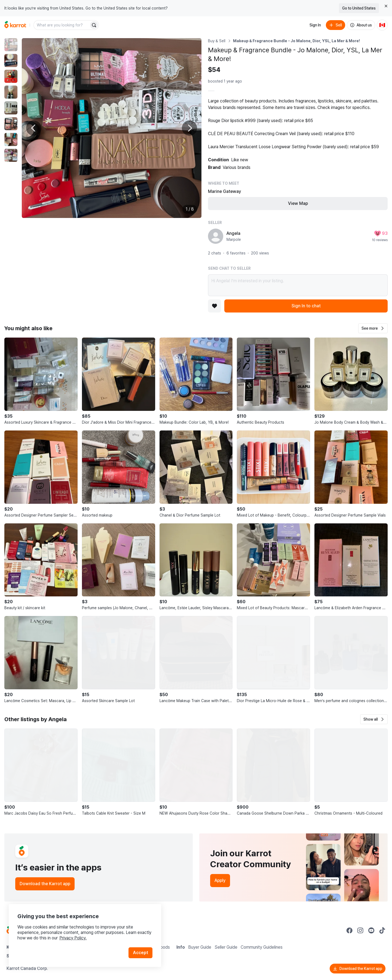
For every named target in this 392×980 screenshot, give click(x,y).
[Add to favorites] (215, 306)
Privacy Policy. (73, 938)
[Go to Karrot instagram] (360, 930)
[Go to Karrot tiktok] (382, 930)
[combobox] (62, 25)
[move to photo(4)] (11, 92)
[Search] (94, 25)
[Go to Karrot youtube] (371, 930)
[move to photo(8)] (11, 155)
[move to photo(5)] (11, 108)
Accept (140, 953)
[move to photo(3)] (11, 76)
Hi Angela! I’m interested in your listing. (298, 285)
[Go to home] (15, 25)
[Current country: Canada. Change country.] (382, 25)
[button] (373, 328)
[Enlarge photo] (112, 128)
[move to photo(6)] (11, 124)
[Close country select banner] (386, 6)
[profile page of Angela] (216, 236)
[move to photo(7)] (11, 139)
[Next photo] (189, 128)
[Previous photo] (34, 128)
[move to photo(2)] (11, 60)
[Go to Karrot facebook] (350, 930)
